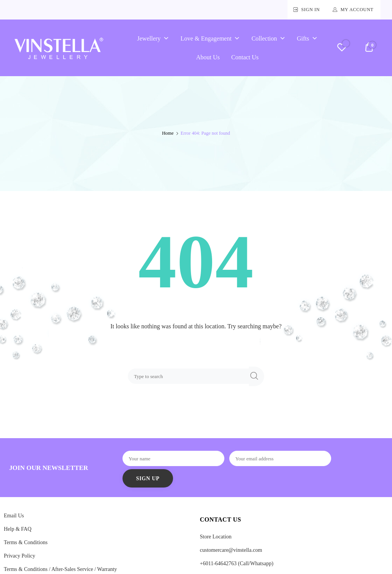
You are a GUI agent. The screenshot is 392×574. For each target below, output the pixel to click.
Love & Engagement (210, 38)
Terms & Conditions (26, 542)
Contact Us (245, 57)
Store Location (216, 537)
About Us (208, 57)
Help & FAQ (18, 529)
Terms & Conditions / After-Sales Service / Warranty (60, 569)
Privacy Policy (20, 556)
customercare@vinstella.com (231, 550)
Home (168, 133)
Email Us (14, 516)
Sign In (311, 10)
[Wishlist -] (342, 48)
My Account (357, 10)
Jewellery (153, 38)
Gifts (307, 38)
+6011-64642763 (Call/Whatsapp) (237, 563)
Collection (269, 38)
